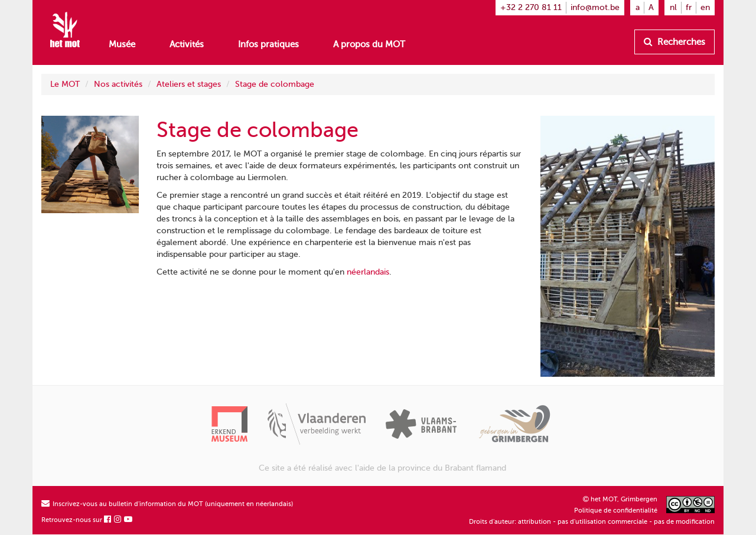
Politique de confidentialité (616, 510)
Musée (122, 44)
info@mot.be (595, 7)
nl (673, 7)
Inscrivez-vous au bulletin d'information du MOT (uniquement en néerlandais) (167, 504)
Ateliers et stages (189, 84)
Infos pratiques (268, 44)
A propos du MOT (369, 44)
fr (689, 7)
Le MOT (65, 84)
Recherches (674, 42)
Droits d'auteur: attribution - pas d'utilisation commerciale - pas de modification (592, 522)
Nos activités (118, 84)
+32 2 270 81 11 (531, 7)
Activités (187, 44)
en (705, 7)
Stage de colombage (275, 84)
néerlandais (368, 272)
